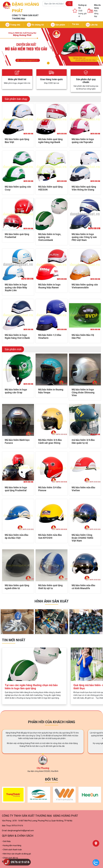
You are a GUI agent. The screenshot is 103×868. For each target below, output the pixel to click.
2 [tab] (52, 63)
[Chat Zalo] (96, 863)
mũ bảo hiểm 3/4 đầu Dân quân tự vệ (83, 441)
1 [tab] (48, 63)
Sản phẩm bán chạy (16, 99)
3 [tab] (55, 63)
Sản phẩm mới (13, 349)
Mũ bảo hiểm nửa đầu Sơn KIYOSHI (50, 536)
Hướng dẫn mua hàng (12, 845)
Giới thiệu (6, 841)
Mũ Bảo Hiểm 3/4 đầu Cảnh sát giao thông (50, 441)
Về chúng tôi (35, 25)
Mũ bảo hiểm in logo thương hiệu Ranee (49, 286)
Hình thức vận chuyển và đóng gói (16, 854)
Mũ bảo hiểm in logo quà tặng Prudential (16, 489)
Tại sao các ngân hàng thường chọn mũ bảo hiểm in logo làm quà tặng (31, 687)
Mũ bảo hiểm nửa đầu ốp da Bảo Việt (17, 536)
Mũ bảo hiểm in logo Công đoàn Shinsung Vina (83, 392)
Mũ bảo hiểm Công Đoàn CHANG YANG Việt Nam (82, 538)
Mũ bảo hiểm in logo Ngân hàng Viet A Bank (17, 336)
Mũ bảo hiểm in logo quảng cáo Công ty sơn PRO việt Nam (84, 237)
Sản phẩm (58, 25)
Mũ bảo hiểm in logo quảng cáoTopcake (83, 141)
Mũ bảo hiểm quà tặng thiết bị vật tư (50, 587)
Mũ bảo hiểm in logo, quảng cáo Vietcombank (50, 237)
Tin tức (75, 24)
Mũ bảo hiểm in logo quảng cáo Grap (16, 391)
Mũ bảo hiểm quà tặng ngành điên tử (17, 587)
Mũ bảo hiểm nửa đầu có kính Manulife (83, 587)
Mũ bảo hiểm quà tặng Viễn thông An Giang (84, 188)
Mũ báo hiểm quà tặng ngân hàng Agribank (50, 141)
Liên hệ (92, 25)
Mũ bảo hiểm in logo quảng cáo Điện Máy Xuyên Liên (16, 287)
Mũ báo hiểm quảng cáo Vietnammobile (85, 286)
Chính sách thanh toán (12, 850)
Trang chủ (13, 25)
